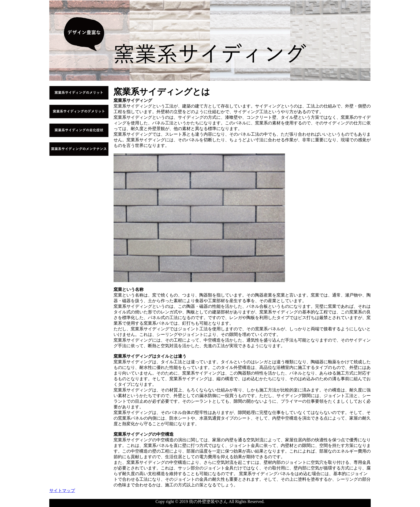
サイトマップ (62, 491)
